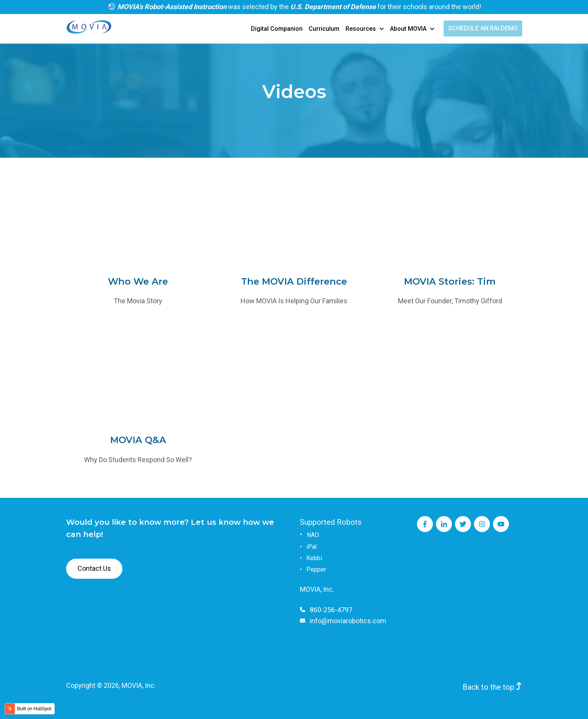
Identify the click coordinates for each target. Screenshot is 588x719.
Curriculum (324, 29)
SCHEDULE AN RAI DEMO (483, 28)
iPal (311, 547)
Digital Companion (277, 29)
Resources (361, 29)
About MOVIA (408, 29)
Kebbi (314, 558)
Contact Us (94, 568)
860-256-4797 (331, 610)
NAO (313, 535)
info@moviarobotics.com (348, 621)
